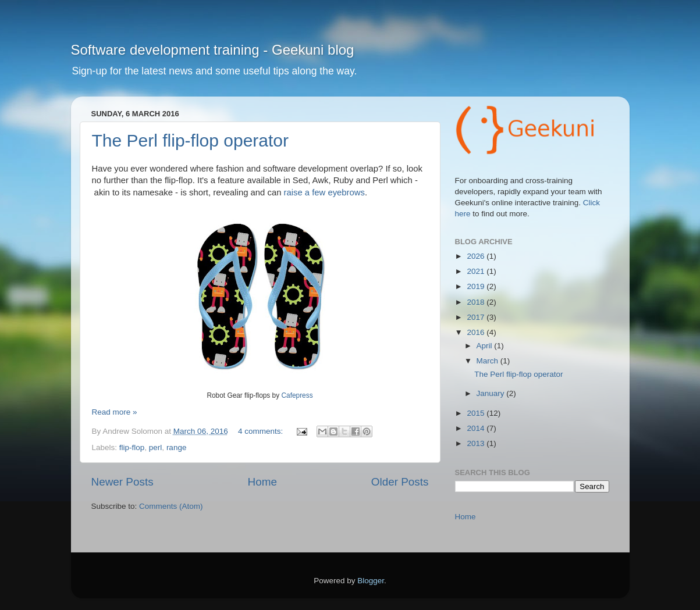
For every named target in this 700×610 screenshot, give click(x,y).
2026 (477, 256)
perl (156, 447)
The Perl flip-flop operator (191, 140)
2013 (477, 443)
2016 (477, 332)
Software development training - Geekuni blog (213, 50)
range (177, 447)
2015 (477, 413)
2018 (477, 302)
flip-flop (132, 447)
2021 (477, 271)
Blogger (371, 581)
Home (262, 482)
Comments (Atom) (171, 506)
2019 (477, 286)
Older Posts (400, 482)
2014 (477, 428)
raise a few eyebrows (324, 192)
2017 (477, 317)
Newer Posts (122, 482)
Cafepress (297, 395)
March (488, 361)
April (486, 346)
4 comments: (262, 431)
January (492, 393)
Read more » (115, 412)
